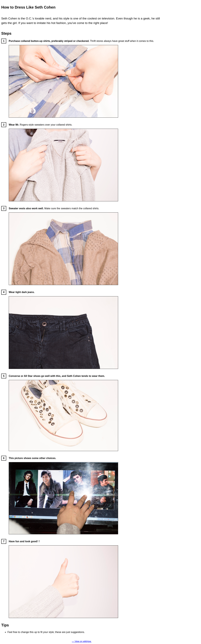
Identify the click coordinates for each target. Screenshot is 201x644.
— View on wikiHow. (82, 641)
